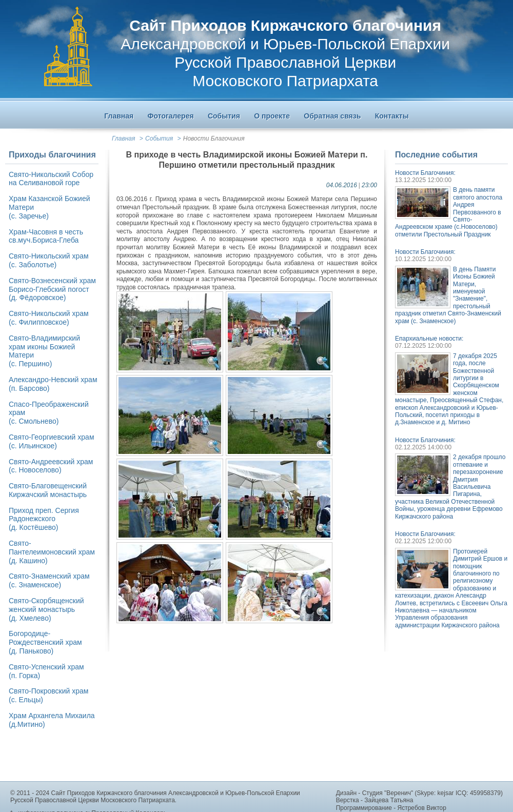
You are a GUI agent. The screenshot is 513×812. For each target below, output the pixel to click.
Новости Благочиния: (425, 173)
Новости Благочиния (214, 138)
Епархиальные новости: (429, 339)
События (159, 138)
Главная (123, 138)
